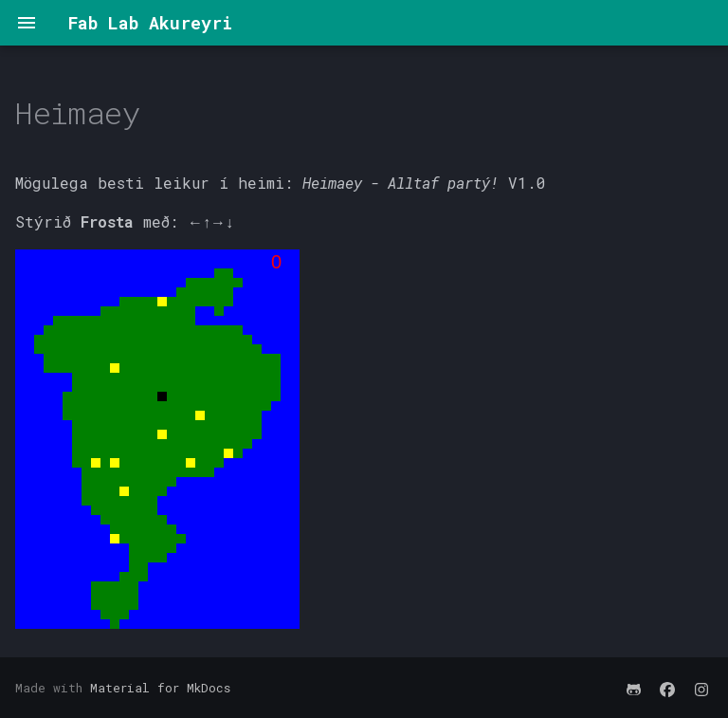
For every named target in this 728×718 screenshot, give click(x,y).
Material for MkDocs (160, 688)
